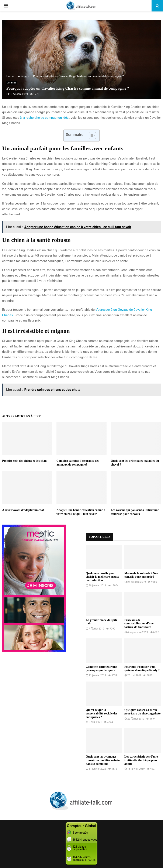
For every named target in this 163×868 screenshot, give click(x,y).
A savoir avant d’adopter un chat (23, 510)
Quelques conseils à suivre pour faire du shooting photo (143, 712)
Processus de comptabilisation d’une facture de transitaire (139, 624)
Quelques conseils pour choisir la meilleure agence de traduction (103, 577)
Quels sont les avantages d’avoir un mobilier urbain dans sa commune (103, 760)
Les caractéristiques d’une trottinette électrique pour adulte (141, 760)
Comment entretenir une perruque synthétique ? (101, 669)
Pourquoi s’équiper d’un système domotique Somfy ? (142, 669)
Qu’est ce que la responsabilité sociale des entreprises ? (102, 713)
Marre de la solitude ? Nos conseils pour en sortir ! (141, 575)
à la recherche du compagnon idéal (45, 118)
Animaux (12, 83)
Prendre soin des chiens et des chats (25, 461)
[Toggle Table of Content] (90, 135)
